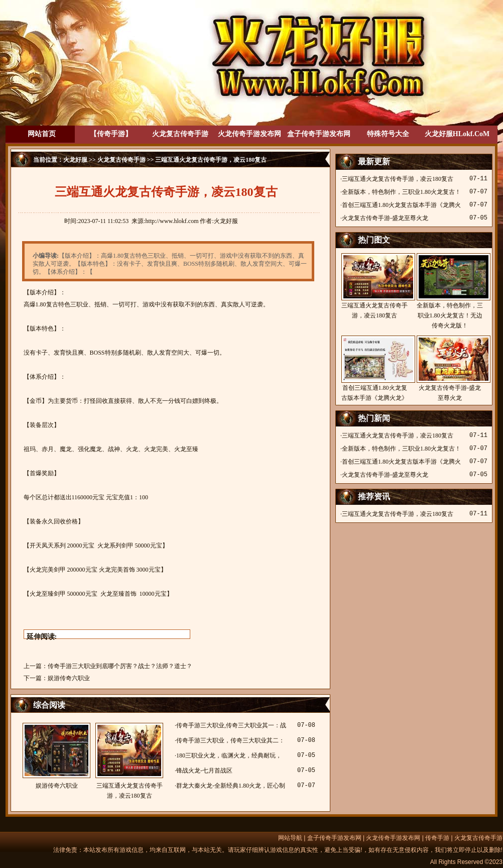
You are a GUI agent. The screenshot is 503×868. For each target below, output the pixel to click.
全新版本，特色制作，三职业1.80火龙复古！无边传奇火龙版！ (450, 291)
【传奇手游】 (111, 134)
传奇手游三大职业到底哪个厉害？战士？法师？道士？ (120, 666)
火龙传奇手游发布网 (249, 134)
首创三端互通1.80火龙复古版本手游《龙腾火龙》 (374, 368)
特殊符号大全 (388, 134)
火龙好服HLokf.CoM (457, 134)
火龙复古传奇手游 (180, 134)
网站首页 (42, 134)
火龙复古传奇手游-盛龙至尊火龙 (385, 218)
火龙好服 (75, 160)
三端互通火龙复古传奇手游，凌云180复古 (129, 761)
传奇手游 (437, 838)
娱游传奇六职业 (69, 678)
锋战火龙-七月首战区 (204, 771)
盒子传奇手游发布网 (319, 134)
